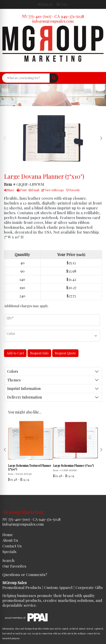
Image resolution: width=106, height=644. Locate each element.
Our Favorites (14, 566)
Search (8, 560)
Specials (9, 552)
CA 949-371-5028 (69, 16)
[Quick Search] (26, 78)
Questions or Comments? (25, 575)
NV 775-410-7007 (37, 16)
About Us (10, 540)
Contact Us (12, 546)
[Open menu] (98, 78)
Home (8, 535)
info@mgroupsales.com (53, 21)
